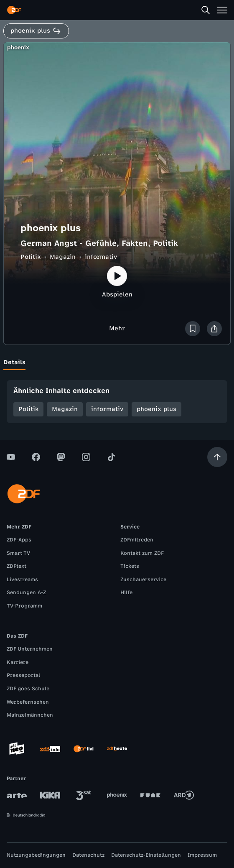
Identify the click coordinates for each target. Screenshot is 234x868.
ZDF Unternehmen (30, 649)
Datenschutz (88, 855)
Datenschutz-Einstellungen (146, 855)
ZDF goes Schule (28, 689)
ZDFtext (17, 566)
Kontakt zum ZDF (142, 553)
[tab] (14, 363)
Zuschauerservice (143, 580)
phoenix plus (156, 409)
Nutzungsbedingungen (36, 855)
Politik (31, 257)
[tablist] (117, 363)
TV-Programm (24, 606)
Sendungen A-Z (26, 592)
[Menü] (222, 10)
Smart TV (18, 553)
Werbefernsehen (28, 702)
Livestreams (22, 580)
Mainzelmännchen (30, 715)
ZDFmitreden (137, 540)
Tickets (130, 566)
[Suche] (206, 10)
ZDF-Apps (19, 540)
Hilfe (126, 592)
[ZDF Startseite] (14, 10)
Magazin (63, 257)
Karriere (18, 662)
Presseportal (23, 675)
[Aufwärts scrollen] (217, 457)
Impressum (202, 855)
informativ (101, 257)
